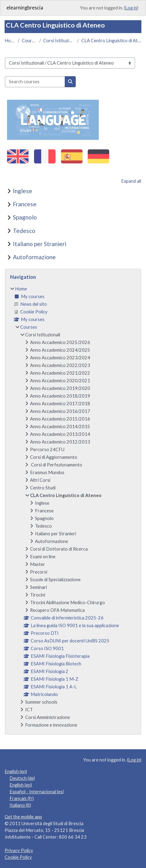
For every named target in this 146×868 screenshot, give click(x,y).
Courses (29, 41)
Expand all (131, 181)
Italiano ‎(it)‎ (20, 805)
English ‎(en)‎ (16, 771)
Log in (131, 8)
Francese (25, 204)
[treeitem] (73, 507)
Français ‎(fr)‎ (22, 798)
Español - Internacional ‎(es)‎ (37, 792)
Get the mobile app (23, 817)
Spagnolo (25, 217)
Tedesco (24, 231)
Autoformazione (34, 257)
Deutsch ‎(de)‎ (22, 778)
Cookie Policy (18, 857)
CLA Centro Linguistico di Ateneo (111, 41)
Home (10, 41)
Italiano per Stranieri (40, 244)
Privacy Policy (19, 850)
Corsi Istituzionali (59, 41)
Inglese (23, 191)
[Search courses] (35, 82)
